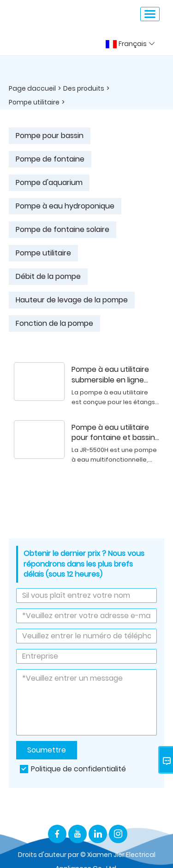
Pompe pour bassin (50, 136)
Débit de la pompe (48, 276)
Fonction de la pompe (54, 323)
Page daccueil (32, 88)
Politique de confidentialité (78, 769)
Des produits (84, 88)
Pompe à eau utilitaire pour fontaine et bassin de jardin (113, 433)
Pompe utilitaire (34, 102)
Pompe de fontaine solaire (63, 229)
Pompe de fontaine (50, 159)
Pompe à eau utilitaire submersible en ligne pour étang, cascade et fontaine (114, 375)
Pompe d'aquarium (49, 182)
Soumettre (47, 750)
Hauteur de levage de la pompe (72, 300)
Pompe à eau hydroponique (65, 206)
